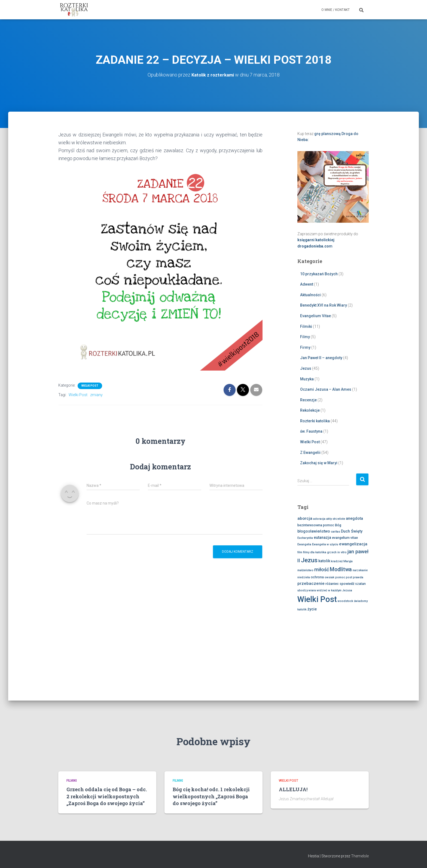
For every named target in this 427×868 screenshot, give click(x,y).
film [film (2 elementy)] (300, 552)
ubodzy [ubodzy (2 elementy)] (303, 590)
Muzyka (307, 379)
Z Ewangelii (310, 452)
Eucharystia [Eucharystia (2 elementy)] (305, 538)
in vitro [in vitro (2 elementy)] (342, 552)
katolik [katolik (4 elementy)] (324, 561)
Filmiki (306, 326)
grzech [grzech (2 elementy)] (332, 552)
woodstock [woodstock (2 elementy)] (345, 601)
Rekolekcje (310, 410)
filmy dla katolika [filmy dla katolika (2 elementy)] (315, 552)
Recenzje (308, 400)
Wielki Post (90, 385)
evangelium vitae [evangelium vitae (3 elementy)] (345, 537)
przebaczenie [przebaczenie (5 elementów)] (311, 583)
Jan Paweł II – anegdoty (321, 357)
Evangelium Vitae (315, 316)
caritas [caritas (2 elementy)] (335, 531)
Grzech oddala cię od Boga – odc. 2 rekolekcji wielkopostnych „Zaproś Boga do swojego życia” (107, 796)
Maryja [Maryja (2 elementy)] (348, 561)
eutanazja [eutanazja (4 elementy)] (322, 537)
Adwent (307, 284)
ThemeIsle (360, 856)
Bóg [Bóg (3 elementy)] (338, 525)
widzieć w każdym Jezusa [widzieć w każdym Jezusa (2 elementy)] (334, 590)
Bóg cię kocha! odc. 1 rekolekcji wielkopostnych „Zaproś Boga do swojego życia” (211, 796)
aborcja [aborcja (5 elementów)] (305, 518)
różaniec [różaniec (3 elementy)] (332, 583)
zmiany (96, 395)
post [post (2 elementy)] (349, 577)
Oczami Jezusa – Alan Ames (326, 389)
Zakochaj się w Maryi (319, 463)
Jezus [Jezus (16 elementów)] (309, 560)
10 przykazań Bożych (319, 274)
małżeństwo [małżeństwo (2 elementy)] (305, 570)
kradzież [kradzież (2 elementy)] (337, 561)
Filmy (305, 337)
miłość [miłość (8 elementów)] (322, 569)
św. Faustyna (311, 431)
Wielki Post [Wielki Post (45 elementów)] (317, 599)
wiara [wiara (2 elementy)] (312, 590)
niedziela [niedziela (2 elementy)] (304, 577)
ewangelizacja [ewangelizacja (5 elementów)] (353, 544)
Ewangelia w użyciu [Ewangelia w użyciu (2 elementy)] (325, 544)
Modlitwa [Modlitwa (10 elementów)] (341, 569)
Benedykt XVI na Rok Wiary (324, 305)
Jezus (306, 368)
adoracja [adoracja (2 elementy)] (319, 519)
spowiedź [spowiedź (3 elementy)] (347, 583)
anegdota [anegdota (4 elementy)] (354, 518)
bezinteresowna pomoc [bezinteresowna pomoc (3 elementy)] (316, 525)
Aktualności (310, 295)
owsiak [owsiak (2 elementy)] (330, 577)
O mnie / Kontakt (335, 10)
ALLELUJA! (293, 789)
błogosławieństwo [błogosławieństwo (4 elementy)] (314, 531)
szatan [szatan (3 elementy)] (360, 583)
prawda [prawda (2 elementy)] (358, 577)
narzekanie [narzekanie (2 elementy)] (360, 570)
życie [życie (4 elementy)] (312, 609)
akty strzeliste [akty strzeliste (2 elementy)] (336, 519)
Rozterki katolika (315, 421)
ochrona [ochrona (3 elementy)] (317, 577)
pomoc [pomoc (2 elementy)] (340, 577)
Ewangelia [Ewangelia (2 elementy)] (304, 544)
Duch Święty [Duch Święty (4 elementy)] (352, 531)
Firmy (305, 347)
